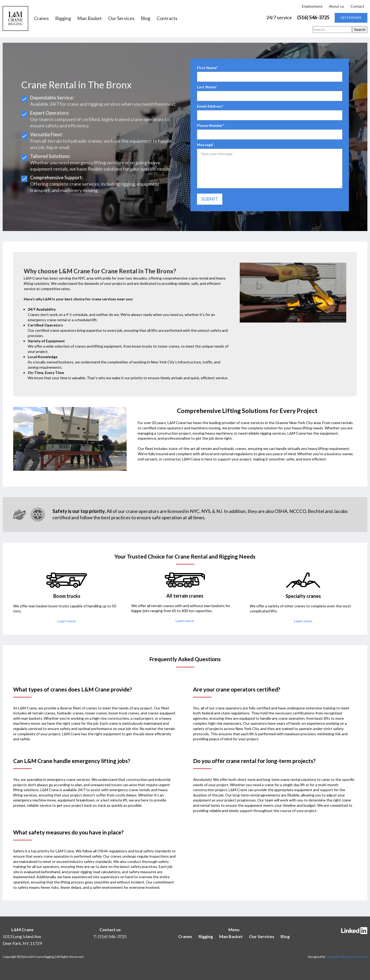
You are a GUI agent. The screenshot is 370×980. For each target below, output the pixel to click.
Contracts (167, 18)
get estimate (351, 18)
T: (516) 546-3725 (110, 936)
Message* (205, 145)
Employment (312, 6)
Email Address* (210, 106)
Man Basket (90, 18)
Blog (146, 18)
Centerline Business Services (347, 957)
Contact (357, 6)
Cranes (41, 18)
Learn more (67, 621)
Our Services (121, 18)
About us (337, 6)
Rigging (63, 18)
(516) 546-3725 (313, 17)
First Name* (207, 68)
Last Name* (207, 87)
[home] (15, 18)
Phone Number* (211, 125)
